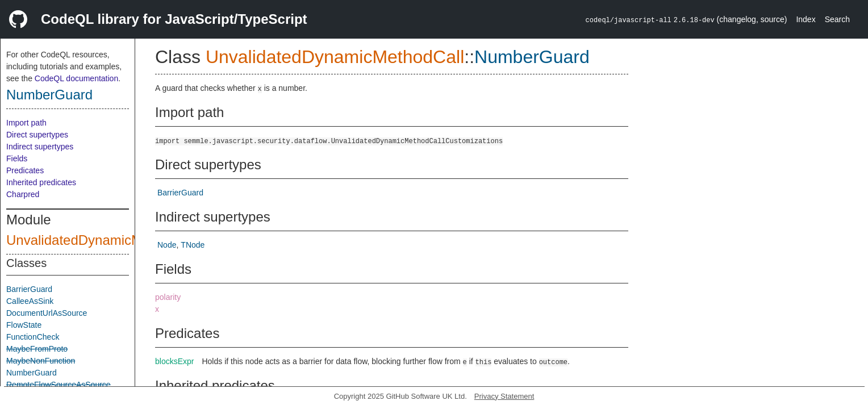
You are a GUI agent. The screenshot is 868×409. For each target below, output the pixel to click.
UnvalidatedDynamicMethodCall (103, 240)
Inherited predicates (41, 182)
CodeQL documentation (76, 78)
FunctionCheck (33, 337)
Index (806, 19)
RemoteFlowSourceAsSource (59, 385)
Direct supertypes (37, 135)
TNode (193, 245)
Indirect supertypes (40, 147)
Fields (17, 158)
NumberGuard (49, 95)
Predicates (25, 170)
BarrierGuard (29, 289)
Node (167, 245)
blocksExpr (174, 361)
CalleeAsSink (30, 301)
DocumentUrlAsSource (47, 313)
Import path (26, 123)
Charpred (23, 194)
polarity (168, 297)
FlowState (24, 325)
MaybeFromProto (37, 349)
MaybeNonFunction (41, 361)
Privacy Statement (504, 396)
